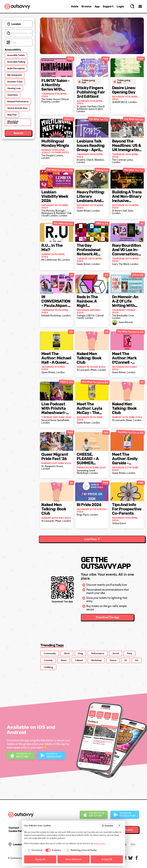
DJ (126, 660)
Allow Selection (73, 859)
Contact (14, 828)
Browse (86, 6)
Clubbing (48, 667)
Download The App (107, 617)
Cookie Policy (17, 831)
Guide (75, 6)
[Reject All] (120, 826)
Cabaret (79, 660)
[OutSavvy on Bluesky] (130, 858)
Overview (107, 826)
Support (108, 6)
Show (67, 653)
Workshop (96, 660)
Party (130, 653)
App (97, 6)
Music (64, 660)
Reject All (40, 859)
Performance (98, 653)
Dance (113, 660)
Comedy (48, 660)
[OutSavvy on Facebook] (137, 858)
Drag (80, 653)
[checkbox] (33, 850)
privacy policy (100, 843)
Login (120, 6)
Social (116, 653)
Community (50, 653)
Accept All (107, 859)
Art (137, 660)
